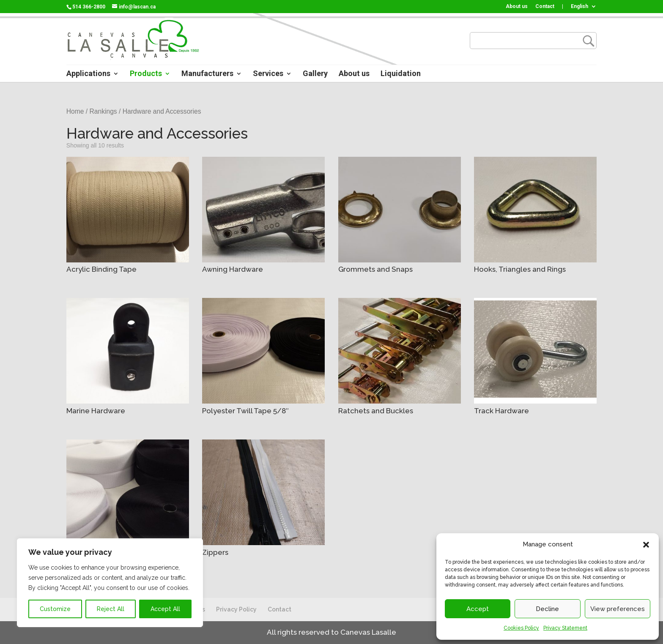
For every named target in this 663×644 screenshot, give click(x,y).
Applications (88, 74)
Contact (545, 7)
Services (268, 74)
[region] (110, 583)
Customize (55, 609)
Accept (478, 609)
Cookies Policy (521, 628)
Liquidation (401, 74)
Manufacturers (207, 74)
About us (517, 7)
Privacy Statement (565, 628)
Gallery (315, 74)
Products (146, 74)
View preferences (618, 609)
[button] (646, 545)
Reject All (111, 609)
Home (75, 111)
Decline (547, 609)
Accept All (165, 609)
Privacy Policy (236, 609)
